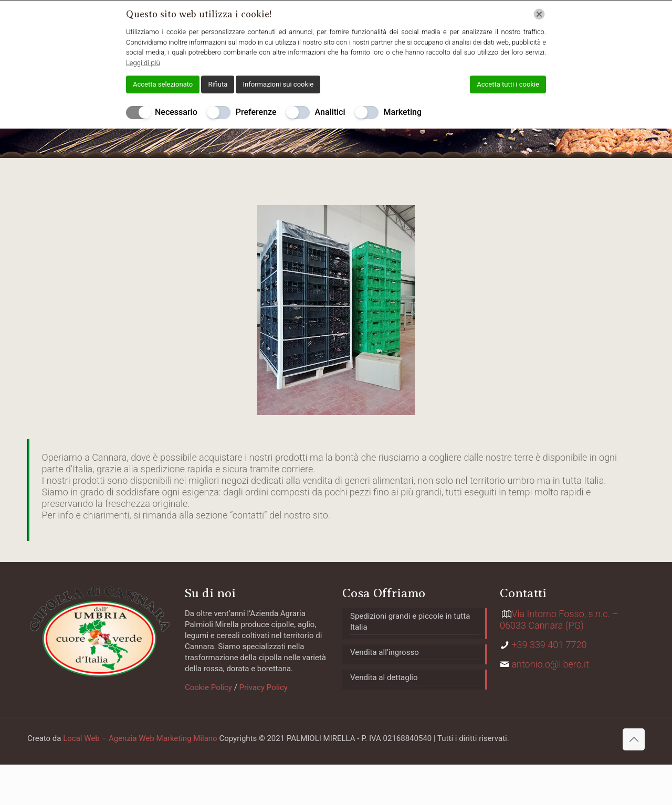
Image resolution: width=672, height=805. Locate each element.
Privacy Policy (262, 687)
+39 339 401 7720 (549, 645)
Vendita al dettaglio (384, 677)
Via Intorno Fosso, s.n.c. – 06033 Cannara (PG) (559, 619)
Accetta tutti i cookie (508, 84)
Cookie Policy (208, 687)
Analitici (330, 112)
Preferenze (256, 112)
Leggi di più (143, 63)
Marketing (403, 112)
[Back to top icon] (634, 739)
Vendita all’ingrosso (385, 652)
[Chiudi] (539, 14)
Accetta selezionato (163, 84)
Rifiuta (218, 84)
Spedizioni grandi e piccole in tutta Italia (410, 622)
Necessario (176, 112)
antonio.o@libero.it (550, 664)
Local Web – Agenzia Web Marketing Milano (141, 738)
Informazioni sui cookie (278, 84)
